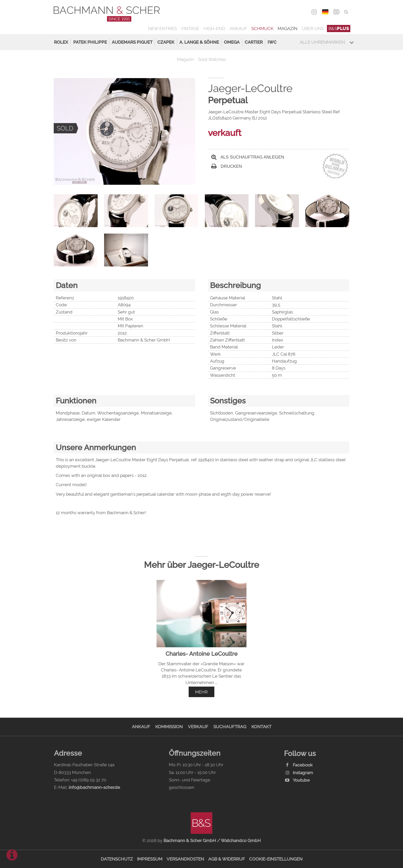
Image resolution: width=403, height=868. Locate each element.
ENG (336, 12)
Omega (232, 42)
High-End (214, 29)
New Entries (162, 29)
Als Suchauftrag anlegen (248, 157)
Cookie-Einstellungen (276, 859)
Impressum (150, 859)
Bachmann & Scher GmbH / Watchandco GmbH (212, 841)
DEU (325, 12)
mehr (201, 692)
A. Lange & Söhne (199, 42)
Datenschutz (117, 859)
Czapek (166, 42)
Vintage (190, 29)
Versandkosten (185, 859)
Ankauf (238, 29)
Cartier (254, 42)
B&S (339, 29)
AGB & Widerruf (227, 859)
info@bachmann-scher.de (94, 787)
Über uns (313, 29)
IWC (272, 42)
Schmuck (262, 29)
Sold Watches (212, 59)
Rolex (61, 42)
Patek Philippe (90, 42)
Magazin (287, 29)
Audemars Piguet (132, 42)
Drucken (227, 166)
